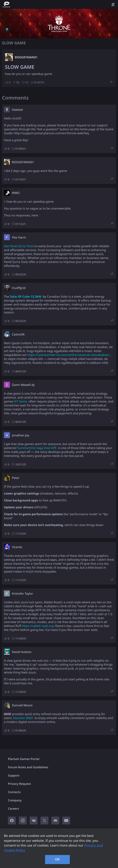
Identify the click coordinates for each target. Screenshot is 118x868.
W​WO (16, 193)
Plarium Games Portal (24, 759)
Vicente (17, 547)
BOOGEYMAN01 (26, 57)
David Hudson (22, 652)
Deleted (17, 110)
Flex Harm (19, 237)
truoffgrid (19, 288)
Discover (19, 718)
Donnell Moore (22, 705)
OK (58, 859)
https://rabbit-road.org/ (38, 626)
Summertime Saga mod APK (37, 448)
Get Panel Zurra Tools (19, 246)
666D (29, 718)
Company (15, 800)
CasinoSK (18, 334)
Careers (13, 809)
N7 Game (21, 401)
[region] (59, 848)
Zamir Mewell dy (23, 385)
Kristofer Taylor (22, 594)
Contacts (14, 792)
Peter (16, 478)
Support (14, 776)
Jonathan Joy (21, 435)
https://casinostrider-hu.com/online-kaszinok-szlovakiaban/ (68, 355)
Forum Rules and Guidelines (28, 767)
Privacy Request (19, 784)
